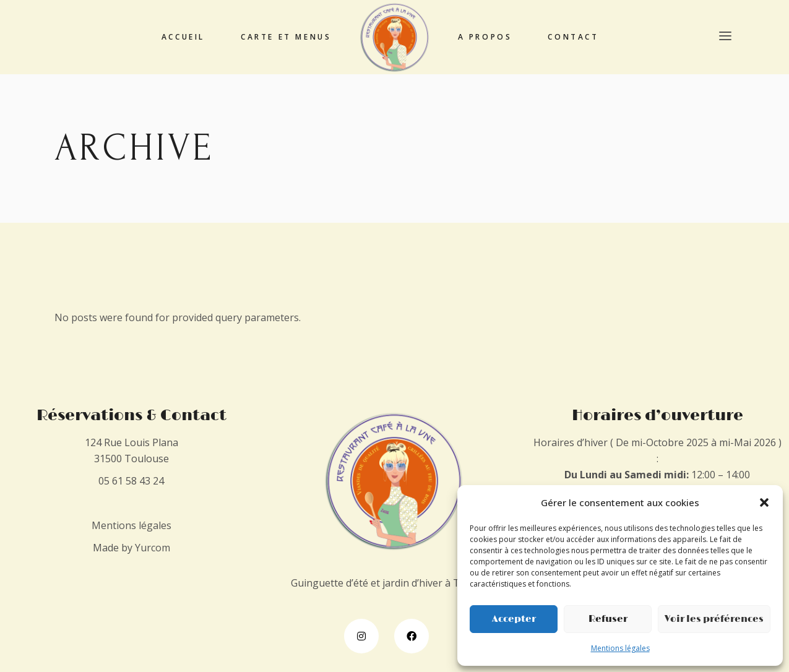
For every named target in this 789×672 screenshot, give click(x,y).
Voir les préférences (714, 619)
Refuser (608, 619)
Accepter (514, 619)
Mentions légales (620, 648)
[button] (764, 502)
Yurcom (153, 548)
